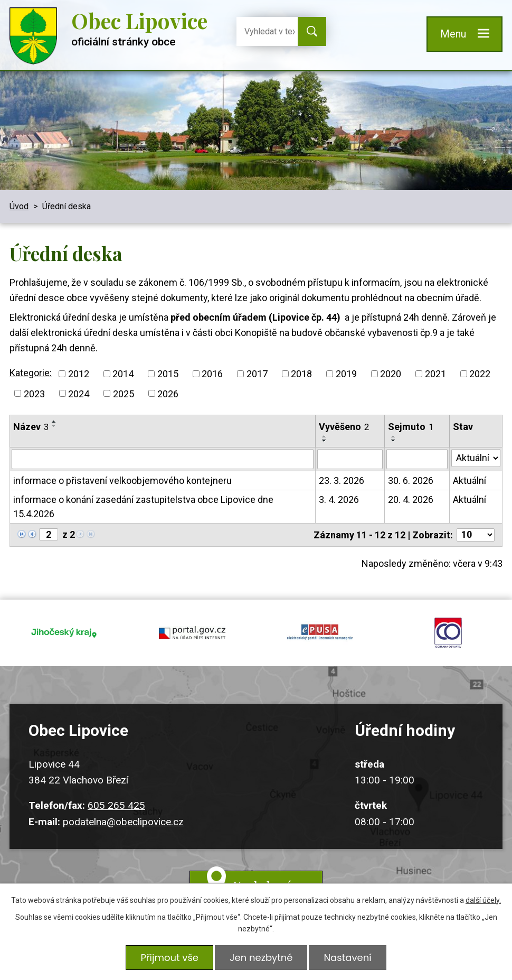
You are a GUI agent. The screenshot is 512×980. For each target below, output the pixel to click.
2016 (212, 374)
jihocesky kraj (64, 633)
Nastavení (347, 958)
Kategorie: (31, 373)
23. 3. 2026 (342, 480)
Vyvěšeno (344, 427)
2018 (301, 374)
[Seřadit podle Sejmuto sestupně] (394, 441)
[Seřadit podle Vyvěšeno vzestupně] (325, 436)
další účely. (483, 900)
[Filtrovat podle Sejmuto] (417, 459)
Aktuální (470, 480)
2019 (346, 374)
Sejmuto (411, 427)
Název (31, 427)
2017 (257, 374)
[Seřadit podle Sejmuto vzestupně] (394, 436)
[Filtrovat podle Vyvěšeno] (350, 459)
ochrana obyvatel (448, 633)
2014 (123, 374)
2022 (480, 374)
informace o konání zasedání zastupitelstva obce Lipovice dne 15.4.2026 (143, 507)
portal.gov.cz (192, 633)
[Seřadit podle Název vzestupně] (54, 422)
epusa (320, 633)
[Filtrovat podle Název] (163, 459)
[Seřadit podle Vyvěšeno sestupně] (325, 441)
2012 (79, 374)
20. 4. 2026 (411, 500)
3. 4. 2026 (339, 500)
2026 (168, 393)
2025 (124, 393)
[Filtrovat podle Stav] (476, 458)
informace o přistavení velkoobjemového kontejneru (122, 480)
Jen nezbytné (261, 958)
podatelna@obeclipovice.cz (123, 822)
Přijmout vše (169, 958)
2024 (79, 393)
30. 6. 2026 (411, 480)
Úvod (19, 206)
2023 (34, 393)
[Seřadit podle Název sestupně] (54, 426)
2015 (168, 374)
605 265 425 (116, 805)
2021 (435, 374)
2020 (391, 374)
